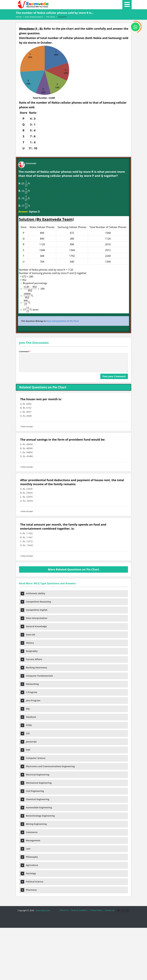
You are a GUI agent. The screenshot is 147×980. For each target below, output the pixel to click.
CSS (25, 733)
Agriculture (29, 865)
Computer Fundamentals (37, 676)
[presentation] (24, 184)
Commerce (29, 832)
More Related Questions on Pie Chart (74, 569)
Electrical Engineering (35, 775)
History (27, 643)
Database (28, 717)
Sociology (28, 873)
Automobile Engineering (36, 807)
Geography (29, 651)
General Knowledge (34, 626)
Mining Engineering (34, 824)
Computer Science (33, 758)
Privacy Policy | (97, 910)
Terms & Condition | (80, 910)
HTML (26, 725)
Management (30, 840)
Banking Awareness (34, 667)
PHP (25, 750)
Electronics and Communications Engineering (48, 766)
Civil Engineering (32, 791)
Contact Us (110, 910)
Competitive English (34, 610)
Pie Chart (74, 321)
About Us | (65, 910)
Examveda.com (42, 910)
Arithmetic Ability (33, 593)
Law (25, 849)
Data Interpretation (56, 321)
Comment (25, 351)
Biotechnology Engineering (38, 816)
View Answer (27, 426)
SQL (25, 709)
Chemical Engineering (35, 799)
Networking (30, 684)
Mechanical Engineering (36, 783)
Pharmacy (29, 890)
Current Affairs (31, 659)
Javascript (29, 742)
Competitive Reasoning (36, 602)
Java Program (30, 700)
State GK (28, 635)
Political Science (32, 882)
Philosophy (29, 857)
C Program (29, 692)
